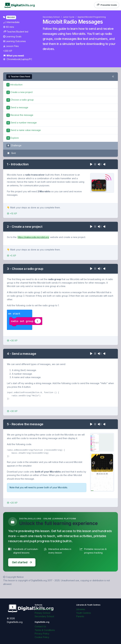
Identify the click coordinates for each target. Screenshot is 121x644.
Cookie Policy (42, 637)
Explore (13, 138)
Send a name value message (24, 130)
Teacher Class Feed (19, 77)
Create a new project (19, 92)
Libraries (81, 609)
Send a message (17, 107)
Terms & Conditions (45, 630)
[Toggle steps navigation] (113, 77)
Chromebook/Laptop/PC (18, 59)
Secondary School (51, 17)
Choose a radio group (20, 100)
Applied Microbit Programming (92, 17)
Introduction (14, 85)
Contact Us (40, 626)
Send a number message (22, 123)
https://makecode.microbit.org (33, 237)
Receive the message (20, 115)
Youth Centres (84, 613)
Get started (22, 562)
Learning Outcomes (14, 41)
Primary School (42, 613)
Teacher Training (44, 609)
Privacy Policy (42, 634)
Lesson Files (11, 46)
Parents (80, 616)
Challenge (14, 146)
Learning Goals (12, 36)
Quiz (11, 153)
